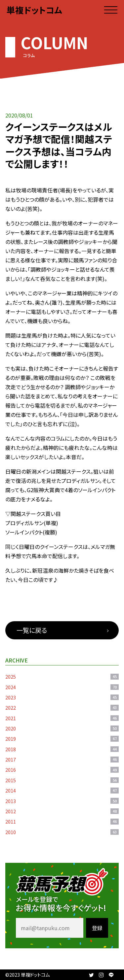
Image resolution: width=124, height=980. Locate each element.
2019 (62, 739)
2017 (62, 759)
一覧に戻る (32, 630)
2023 (62, 697)
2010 (62, 832)
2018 (62, 749)
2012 (62, 811)
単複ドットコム (34, 10)
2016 (62, 770)
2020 (62, 728)
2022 (62, 708)
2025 (62, 676)
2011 (62, 821)
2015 (62, 780)
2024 (62, 687)
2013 (62, 801)
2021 (62, 718)
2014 (62, 790)
